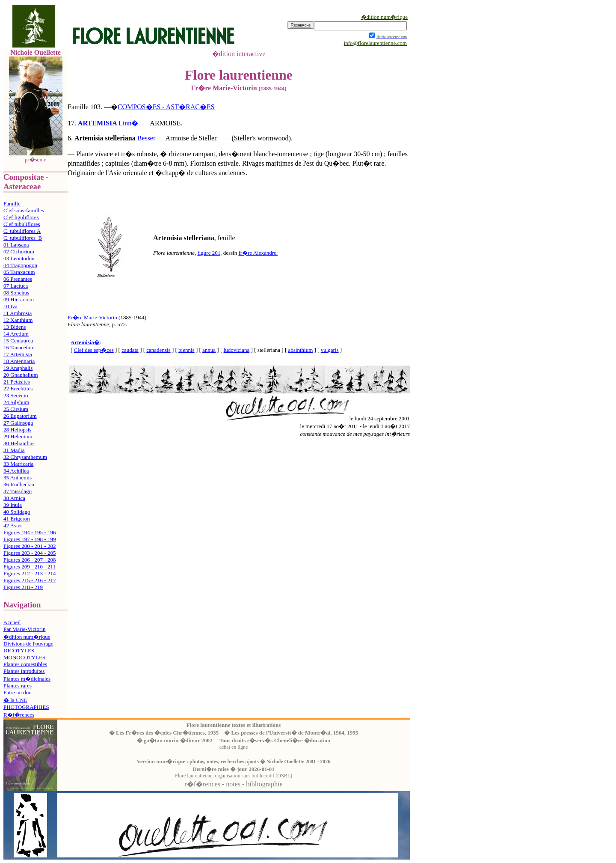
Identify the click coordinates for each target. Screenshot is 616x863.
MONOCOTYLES (24, 657)
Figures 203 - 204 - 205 (30, 553)
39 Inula (13, 505)
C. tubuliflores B (23, 238)
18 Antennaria (19, 361)
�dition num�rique (27, 637)
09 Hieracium (19, 299)
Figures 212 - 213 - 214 (30, 573)
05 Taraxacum (19, 272)
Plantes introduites (24, 671)
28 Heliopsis (17, 430)
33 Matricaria (18, 464)
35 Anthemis (18, 478)
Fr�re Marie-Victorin (92, 317)
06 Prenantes (18, 279)
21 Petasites (17, 382)
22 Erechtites (18, 388)
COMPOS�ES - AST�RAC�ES (166, 107)
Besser (147, 138)
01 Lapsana (16, 245)
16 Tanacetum (19, 347)
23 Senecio (16, 395)
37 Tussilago (18, 491)
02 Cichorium (19, 251)
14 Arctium (16, 334)
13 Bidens (15, 327)
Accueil (12, 622)
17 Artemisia (18, 354)
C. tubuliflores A (22, 231)
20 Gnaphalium (21, 375)
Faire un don (18, 692)
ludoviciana (237, 350)
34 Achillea (16, 471)
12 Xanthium (18, 320)
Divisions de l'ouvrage (28, 644)
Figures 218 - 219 (23, 587)
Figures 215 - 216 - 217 (30, 580)
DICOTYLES (19, 650)
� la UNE (15, 700)
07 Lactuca (16, 286)
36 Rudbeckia (19, 484)
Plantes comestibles (25, 664)
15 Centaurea (18, 341)
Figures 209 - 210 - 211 (30, 567)
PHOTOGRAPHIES (26, 707)
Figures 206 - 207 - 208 (30, 560)
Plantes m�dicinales (27, 679)
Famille (12, 204)
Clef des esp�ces (94, 350)
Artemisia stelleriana (105, 138)
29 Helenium (18, 436)
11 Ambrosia (18, 313)
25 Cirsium (16, 409)
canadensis (158, 350)
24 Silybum (16, 402)
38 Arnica (14, 498)
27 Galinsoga (18, 423)
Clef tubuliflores (22, 224)
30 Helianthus (19, 443)
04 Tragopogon (20, 265)
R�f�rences (19, 715)
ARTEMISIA (97, 123)
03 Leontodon (19, 258)
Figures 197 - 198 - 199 (30, 539)
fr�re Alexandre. (258, 253)
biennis (187, 350)
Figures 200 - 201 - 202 (30, 546)
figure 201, (209, 253)
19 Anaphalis (18, 368)
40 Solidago (17, 512)
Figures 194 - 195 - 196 (30, 532)
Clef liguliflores (21, 217)
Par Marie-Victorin (25, 629)
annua (209, 350)
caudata (130, 350)
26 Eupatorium (20, 416)
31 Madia (14, 450)
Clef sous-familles (24, 210)
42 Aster (13, 525)
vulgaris (330, 350)
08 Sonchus (16, 293)
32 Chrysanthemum (25, 457)
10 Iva (10, 306)
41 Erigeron (17, 519)
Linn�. (129, 123)
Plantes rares (18, 686)
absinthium (300, 350)
